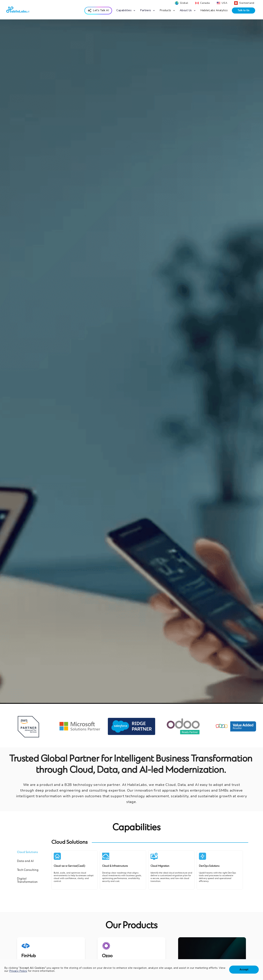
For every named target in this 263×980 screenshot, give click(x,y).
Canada (205, 3)
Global (184, 3)
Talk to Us (244, 10)
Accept (244, 969)
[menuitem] (98, 11)
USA (224, 3)
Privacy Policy (18, 971)
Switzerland (247, 3)
